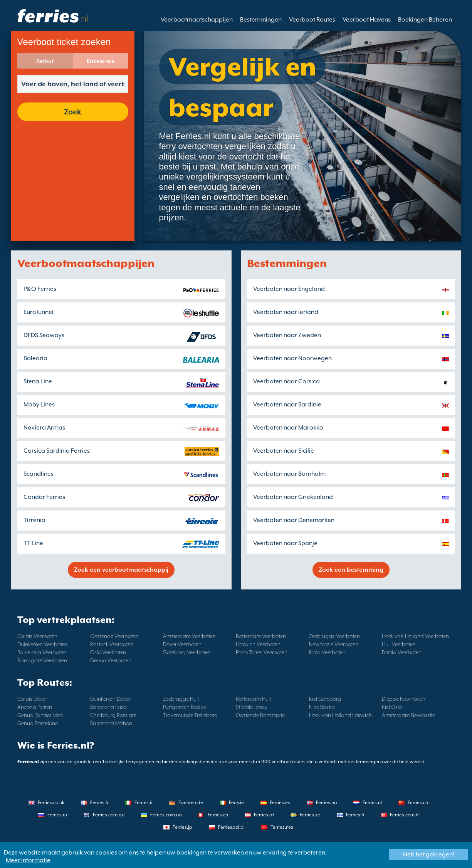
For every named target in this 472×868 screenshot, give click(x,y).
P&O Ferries (40, 289)
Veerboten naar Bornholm (289, 474)
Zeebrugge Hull (181, 699)
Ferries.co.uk (51, 803)
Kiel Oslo (392, 707)
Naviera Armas (44, 428)
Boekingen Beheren (425, 20)
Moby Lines (39, 405)
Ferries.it (144, 803)
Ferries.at (264, 815)
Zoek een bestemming (351, 570)
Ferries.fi (355, 815)
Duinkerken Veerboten (43, 644)
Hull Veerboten (399, 644)
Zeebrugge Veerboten (334, 636)
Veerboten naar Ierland (286, 312)
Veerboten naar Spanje (285, 543)
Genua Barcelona (38, 723)
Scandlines (39, 474)
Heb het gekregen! (429, 855)
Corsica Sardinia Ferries (57, 451)
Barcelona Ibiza (108, 707)
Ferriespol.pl (231, 827)
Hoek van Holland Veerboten (415, 636)
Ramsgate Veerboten (42, 660)
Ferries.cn (418, 803)
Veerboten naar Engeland (289, 289)
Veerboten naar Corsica (286, 381)
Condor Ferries (44, 497)
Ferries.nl (372, 803)
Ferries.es (280, 803)
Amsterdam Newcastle (408, 715)
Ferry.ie (236, 803)
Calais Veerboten (37, 636)
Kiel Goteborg (325, 699)
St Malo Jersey (252, 707)
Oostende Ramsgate (260, 715)
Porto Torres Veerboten (262, 652)
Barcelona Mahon (111, 723)
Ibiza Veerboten (327, 652)
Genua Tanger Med (40, 715)
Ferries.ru (57, 815)
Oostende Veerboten (114, 636)
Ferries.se (310, 815)
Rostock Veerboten (112, 644)
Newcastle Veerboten (334, 644)
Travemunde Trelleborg (190, 715)
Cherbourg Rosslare (113, 715)
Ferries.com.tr (404, 815)
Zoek (73, 112)
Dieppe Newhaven (404, 699)
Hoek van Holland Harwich (340, 715)
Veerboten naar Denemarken (294, 520)
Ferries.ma (282, 827)
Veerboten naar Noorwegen (292, 358)
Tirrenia (34, 520)
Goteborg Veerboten (187, 652)
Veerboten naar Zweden (287, 335)
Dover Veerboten (182, 644)
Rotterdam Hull (253, 699)
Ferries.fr (99, 803)
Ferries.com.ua (166, 815)
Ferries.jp (182, 827)
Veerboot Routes (312, 20)
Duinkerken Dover (110, 699)
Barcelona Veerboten (42, 652)
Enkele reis (101, 61)
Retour (45, 61)
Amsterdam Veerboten (189, 636)
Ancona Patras (35, 707)
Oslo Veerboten (108, 652)
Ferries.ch (218, 815)
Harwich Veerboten (258, 644)
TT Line (33, 543)
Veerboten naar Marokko (288, 428)
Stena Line (38, 381)
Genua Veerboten (111, 660)
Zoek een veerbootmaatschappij (121, 570)
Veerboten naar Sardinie (287, 405)
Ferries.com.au (109, 815)
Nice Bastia (322, 707)
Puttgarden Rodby (185, 707)
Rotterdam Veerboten (261, 636)
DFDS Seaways (44, 335)
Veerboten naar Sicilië (284, 451)
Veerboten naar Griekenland (293, 497)
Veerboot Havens (367, 20)
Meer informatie (28, 860)
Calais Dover (32, 699)
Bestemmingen (261, 20)
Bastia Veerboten (402, 652)
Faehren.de (191, 803)
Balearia (35, 358)
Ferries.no (326, 803)
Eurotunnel (39, 312)
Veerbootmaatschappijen (197, 20)
